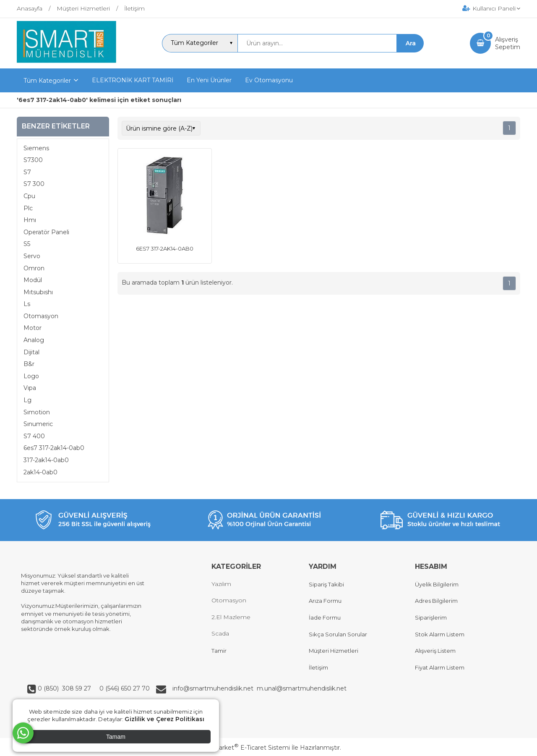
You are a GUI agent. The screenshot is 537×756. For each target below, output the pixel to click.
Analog (34, 340)
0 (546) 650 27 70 (124, 688)
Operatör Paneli (46, 232)
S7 (27, 172)
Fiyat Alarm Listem (440, 667)
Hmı (30, 220)
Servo (32, 256)
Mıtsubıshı (38, 292)
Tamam (116, 737)
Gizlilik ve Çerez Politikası (164, 719)
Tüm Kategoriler (47, 81)
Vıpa (30, 388)
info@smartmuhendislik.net (215, 688)
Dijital (31, 352)
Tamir (219, 651)
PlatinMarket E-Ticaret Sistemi (243, 748)
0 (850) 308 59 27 (65, 688)
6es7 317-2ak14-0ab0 (54, 448)
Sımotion (37, 412)
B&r (29, 364)
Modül (33, 280)
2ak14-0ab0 (40, 472)
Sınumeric (38, 424)
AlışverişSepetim (508, 43)
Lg (27, 400)
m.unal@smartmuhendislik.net (302, 688)
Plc (28, 208)
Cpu (29, 196)
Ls (27, 304)
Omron (34, 268)
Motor (33, 328)
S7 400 (34, 436)
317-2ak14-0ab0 (46, 460)
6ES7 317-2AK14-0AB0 (165, 249)
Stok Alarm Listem (440, 634)
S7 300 (34, 184)
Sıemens (36, 148)
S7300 (33, 160)
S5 (27, 244)
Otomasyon (41, 316)
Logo (31, 376)
